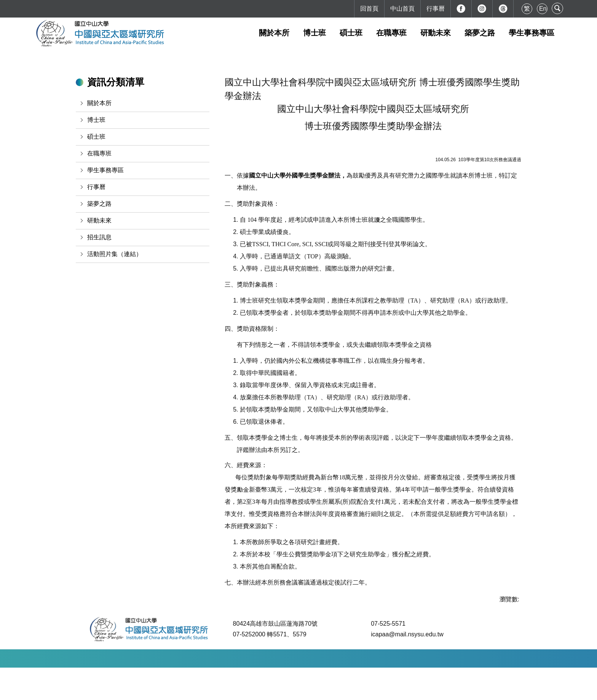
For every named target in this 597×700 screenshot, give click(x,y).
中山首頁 (402, 9)
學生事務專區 (532, 33)
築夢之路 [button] (480, 33)
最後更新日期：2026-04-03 (321, 691)
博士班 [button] (314, 33)
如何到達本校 (217, 691)
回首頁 (369, 9)
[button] (143, 103)
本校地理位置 (259, 691)
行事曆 (436, 9)
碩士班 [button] (351, 33)
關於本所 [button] (274, 33)
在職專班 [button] (391, 33)
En (543, 9)
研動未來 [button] (436, 33)
